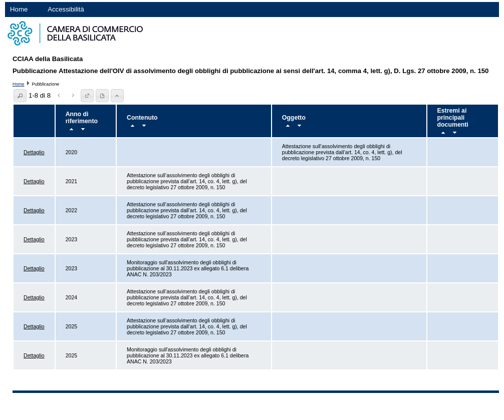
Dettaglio (34, 152)
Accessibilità (66, 9)
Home (19, 9)
